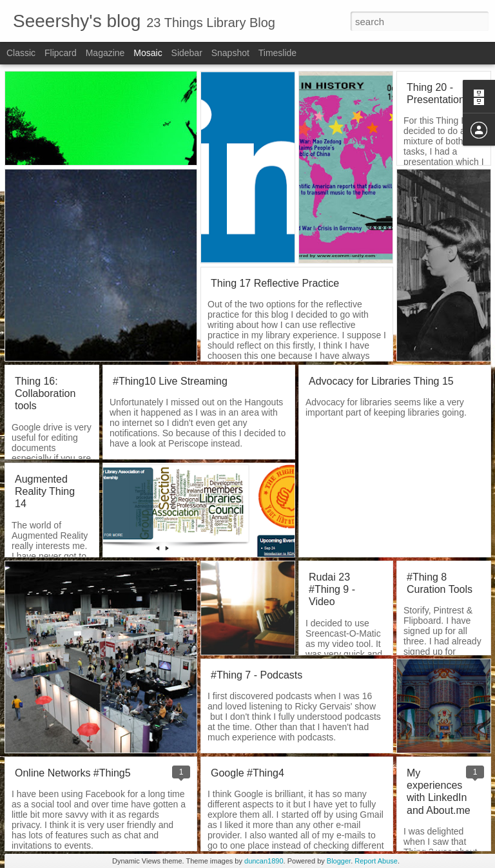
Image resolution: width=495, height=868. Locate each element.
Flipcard (61, 53)
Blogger (339, 861)
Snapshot (230, 53)
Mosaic (148, 53)
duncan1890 (264, 861)
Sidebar (187, 53)
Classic (21, 53)
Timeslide (277, 53)
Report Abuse (376, 861)
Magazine (105, 53)
